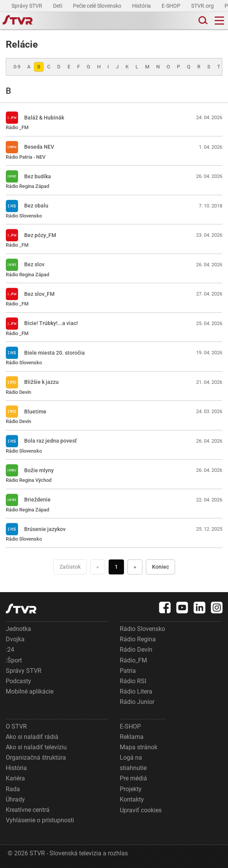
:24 (10, 650)
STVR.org (203, 6)
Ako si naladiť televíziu (36, 747)
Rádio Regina (138, 639)
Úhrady (15, 799)
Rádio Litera (136, 691)
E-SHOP (172, 6)
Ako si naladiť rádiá (32, 737)
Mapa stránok (139, 747)
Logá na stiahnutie (133, 763)
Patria (128, 671)
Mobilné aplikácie (30, 691)
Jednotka (18, 629)
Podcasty (18, 681)
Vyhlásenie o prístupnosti (40, 820)
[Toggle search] (202, 21)
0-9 (17, 67)
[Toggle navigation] (219, 21)
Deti (58, 6)
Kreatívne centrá (28, 810)
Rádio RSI (133, 681)
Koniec (160, 567)
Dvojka (15, 639)
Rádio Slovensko (142, 629)
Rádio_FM (133, 660)
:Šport (14, 660)
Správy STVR (27, 6)
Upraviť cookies (141, 810)
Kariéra (15, 778)
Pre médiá (133, 778)
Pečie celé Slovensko (98, 6)
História (142, 6)
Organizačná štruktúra (36, 758)
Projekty (131, 789)
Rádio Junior (137, 702)
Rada (13, 789)
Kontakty (132, 799)
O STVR (16, 726)
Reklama (132, 737)
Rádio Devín (136, 650)
